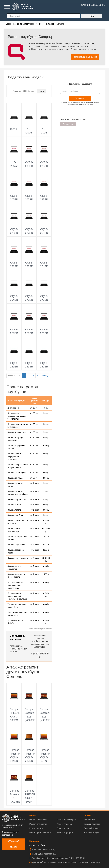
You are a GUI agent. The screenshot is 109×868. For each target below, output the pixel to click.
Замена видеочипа (16, 545)
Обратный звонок (14, 844)
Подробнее (68, 124)
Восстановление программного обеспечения (15, 585)
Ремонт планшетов (38, 824)
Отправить (80, 98)
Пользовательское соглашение (11, 833)
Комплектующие (91, 833)
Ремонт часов (63, 828)
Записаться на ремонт (85, 57)
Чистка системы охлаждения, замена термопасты (17, 416)
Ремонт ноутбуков (65, 833)
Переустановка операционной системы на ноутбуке (17, 596)
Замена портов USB (17, 499)
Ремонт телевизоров (66, 820)
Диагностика (13, 408)
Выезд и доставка (92, 824)
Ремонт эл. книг (37, 828)
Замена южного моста (18, 558)
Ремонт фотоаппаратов (40, 833)
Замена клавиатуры (17, 432)
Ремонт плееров (64, 824)
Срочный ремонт (92, 828)
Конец (45, 376)
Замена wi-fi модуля (17, 473)
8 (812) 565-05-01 (77, 858)
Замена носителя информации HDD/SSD (16, 457)
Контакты (34, 841)
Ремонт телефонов (38, 820)
